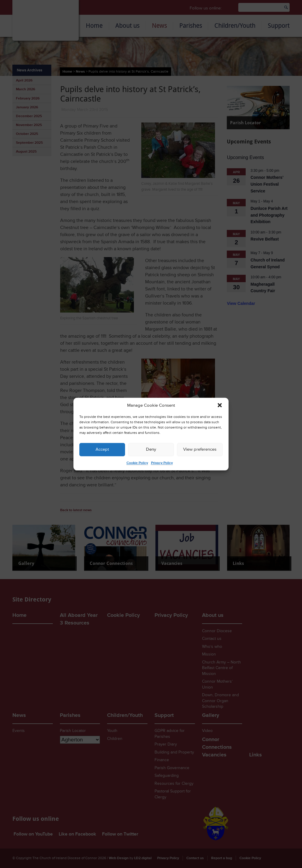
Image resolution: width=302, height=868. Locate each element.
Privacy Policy (162, 463)
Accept (102, 449)
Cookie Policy (137, 463)
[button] (220, 405)
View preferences (200, 449)
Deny (151, 449)
